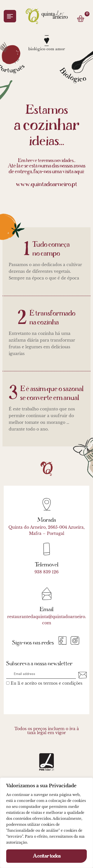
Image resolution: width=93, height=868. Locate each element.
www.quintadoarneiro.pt (46, 184)
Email (46, 609)
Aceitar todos (47, 856)
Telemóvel (47, 565)
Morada (47, 520)
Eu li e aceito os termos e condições (46, 683)
